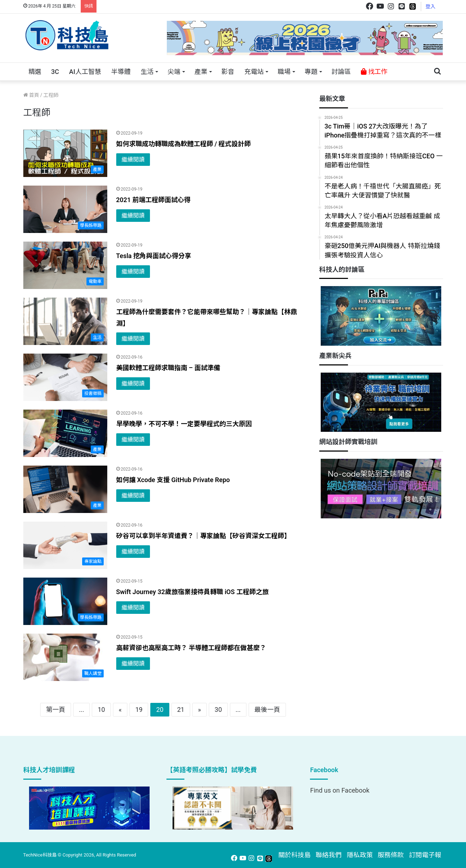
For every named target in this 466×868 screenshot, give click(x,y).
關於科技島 (295, 855)
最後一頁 (267, 710)
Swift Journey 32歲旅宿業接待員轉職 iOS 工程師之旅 (192, 592)
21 (181, 710)
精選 (35, 72)
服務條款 (391, 855)
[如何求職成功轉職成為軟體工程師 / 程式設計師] (65, 153)
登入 (430, 6)
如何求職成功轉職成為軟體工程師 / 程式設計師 (184, 144)
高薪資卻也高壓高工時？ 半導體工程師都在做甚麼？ (191, 648)
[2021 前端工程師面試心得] (65, 209)
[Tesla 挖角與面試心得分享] (65, 265)
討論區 (341, 72)
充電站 (254, 72)
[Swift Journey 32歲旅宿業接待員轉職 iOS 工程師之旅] (65, 601)
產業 (201, 72)
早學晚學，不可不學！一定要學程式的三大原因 (184, 424)
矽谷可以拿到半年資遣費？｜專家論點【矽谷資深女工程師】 (203, 536)
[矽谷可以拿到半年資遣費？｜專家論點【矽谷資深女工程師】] (65, 545)
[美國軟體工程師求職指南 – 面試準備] (65, 377)
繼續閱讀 (133, 160)
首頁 (31, 95)
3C (55, 72)
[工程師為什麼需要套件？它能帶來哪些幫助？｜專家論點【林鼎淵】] (65, 321)
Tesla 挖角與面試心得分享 (154, 256)
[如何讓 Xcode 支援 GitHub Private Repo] (65, 489)
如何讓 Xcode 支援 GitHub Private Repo (173, 480)
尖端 (174, 72)
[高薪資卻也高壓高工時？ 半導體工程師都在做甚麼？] (65, 657)
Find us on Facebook (340, 790)
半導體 (121, 72)
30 (218, 710)
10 (101, 710)
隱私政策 (360, 855)
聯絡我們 (329, 855)
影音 (228, 72)
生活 (147, 72)
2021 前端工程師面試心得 (154, 200)
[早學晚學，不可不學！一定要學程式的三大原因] (65, 433)
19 (139, 710)
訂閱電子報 (425, 855)
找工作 (374, 72)
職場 (284, 72)
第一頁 (56, 710)
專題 (311, 72)
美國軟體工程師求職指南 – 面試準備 (168, 368)
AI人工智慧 (85, 72)
